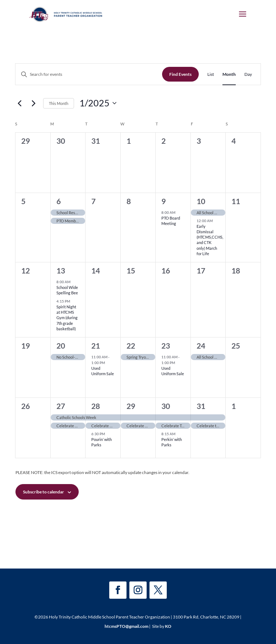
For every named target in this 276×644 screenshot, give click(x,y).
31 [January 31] (201, 406)
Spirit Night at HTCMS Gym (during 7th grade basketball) (67, 318)
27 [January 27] (61, 406)
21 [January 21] (96, 346)
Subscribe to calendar (43, 492)
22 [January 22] (131, 346)
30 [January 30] (166, 406)
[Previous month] (19, 103)
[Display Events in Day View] (248, 74)
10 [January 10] (201, 201)
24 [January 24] (201, 346)
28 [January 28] (96, 406)
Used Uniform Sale (103, 371)
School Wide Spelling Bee (67, 290)
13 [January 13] (61, 270)
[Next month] (33, 103)
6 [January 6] (59, 201)
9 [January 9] (164, 201)
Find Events (180, 74)
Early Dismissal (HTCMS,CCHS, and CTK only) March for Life (210, 240)
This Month (59, 103)
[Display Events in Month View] (229, 74)
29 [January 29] (131, 406)
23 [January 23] (166, 346)
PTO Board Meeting (171, 221)
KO (168, 626)
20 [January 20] (61, 346)
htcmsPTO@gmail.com (126, 626)
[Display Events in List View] (211, 74)
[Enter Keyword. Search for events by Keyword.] (89, 74)
